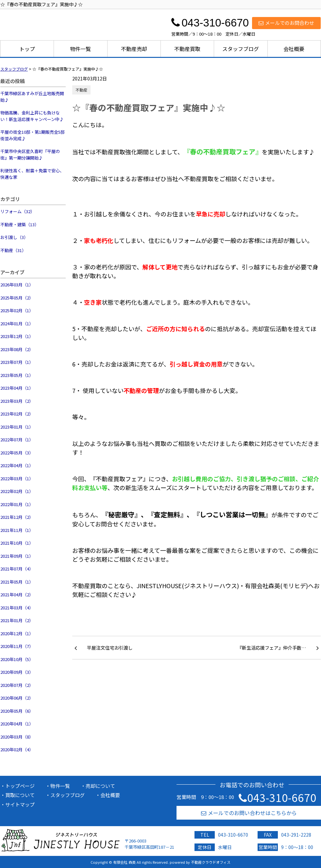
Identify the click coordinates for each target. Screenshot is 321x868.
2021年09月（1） (17, 556)
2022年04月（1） (17, 465)
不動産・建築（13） (20, 224)
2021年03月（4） (17, 608)
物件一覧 (80, 49)
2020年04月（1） (17, 724)
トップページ (20, 786)
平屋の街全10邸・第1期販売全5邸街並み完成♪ (33, 135)
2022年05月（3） (17, 453)
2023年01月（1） (17, 427)
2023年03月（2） (17, 401)
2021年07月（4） (17, 569)
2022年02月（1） (17, 491)
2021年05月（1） (17, 582)
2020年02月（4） (17, 749)
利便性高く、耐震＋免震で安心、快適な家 (32, 174)
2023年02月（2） (17, 414)
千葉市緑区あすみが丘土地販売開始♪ (32, 97)
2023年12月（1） (17, 336)
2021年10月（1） (17, 543)
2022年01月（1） (17, 504)
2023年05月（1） (17, 375)
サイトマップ (20, 804)
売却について (100, 786)
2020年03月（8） (17, 737)
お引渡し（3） (14, 237)
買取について (20, 795)
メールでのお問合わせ (286, 23)
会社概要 (294, 49)
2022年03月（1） (17, 478)
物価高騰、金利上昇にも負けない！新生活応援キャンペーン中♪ (32, 116)
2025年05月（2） (17, 298)
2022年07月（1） (17, 440)
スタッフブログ (241, 49)
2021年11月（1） (17, 530)
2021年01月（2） (17, 620)
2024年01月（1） (17, 323)
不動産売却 (134, 49)
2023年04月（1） (17, 388)
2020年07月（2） (17, 685)
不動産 (81, 90)
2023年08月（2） (17, 349)
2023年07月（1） (17, 362)
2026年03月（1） (17, 285)
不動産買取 (187, 49)
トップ (27, 49)
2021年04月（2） (17, 595)
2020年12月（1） (17, 633)
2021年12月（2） (17, 517)
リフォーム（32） (17, 211)
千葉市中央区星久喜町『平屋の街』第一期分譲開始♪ (30, 154)
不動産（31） (13, 250)
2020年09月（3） (17, 672)
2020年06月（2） (17, 698)
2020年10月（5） (17, 659)
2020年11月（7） (17, 646)
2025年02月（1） (17, 310)
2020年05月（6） (17, 711)
